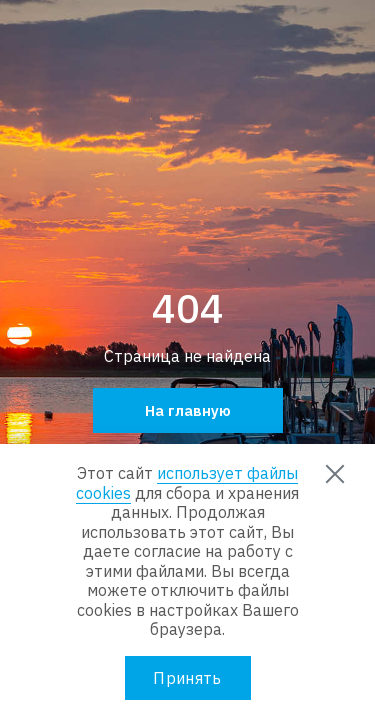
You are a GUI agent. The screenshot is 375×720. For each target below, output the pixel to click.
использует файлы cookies (187, 483)
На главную (188, 410)
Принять (187, 678)
